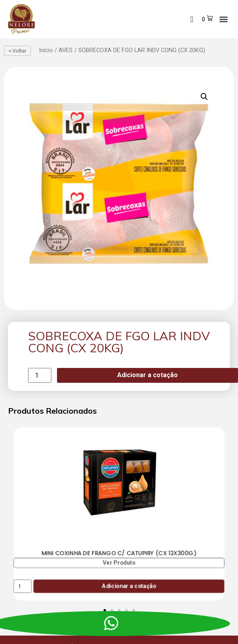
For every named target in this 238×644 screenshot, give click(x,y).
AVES (66, 50)
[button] (223, 19)
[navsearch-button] (192, 19)
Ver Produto (119, 563)
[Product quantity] (40, 375)
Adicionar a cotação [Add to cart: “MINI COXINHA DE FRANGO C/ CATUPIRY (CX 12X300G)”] (129, 586)
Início (46, 50)
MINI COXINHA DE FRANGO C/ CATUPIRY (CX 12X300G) (119, 553)
